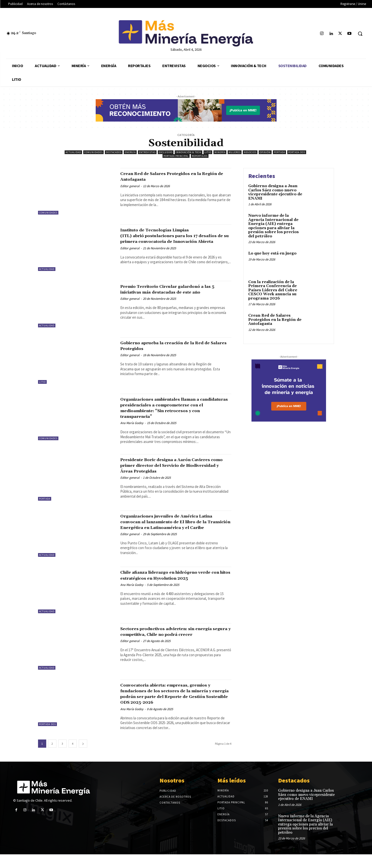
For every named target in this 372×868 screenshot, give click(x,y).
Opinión (265, 152)
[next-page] (83, 757)
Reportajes (200, 156)
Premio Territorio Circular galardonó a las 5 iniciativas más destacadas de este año (174, 292)
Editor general (130, 186)
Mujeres (235, 152)
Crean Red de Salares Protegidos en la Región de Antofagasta (171, 176)
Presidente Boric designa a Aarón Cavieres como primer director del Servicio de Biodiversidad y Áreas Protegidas (167, 468)
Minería (220, 152)
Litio (208, 152)
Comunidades (93, 152)
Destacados (114, 152)
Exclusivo (166, 152)
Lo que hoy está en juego (272, 253)
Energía (130, 152)
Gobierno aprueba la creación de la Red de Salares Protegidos (174, 346)
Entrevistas (147, 152)
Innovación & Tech (188, 152)
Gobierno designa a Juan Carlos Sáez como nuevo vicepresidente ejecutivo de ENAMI (275, 192)
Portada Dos (297, 152)
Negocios (250, 152)
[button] (360, 34)
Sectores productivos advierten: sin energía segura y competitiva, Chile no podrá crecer (172, 642)
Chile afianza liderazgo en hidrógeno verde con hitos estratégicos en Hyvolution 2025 (170, 586)
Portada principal (176, 156)
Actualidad (73, 152)
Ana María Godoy (132, 423)
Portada (279, 152)
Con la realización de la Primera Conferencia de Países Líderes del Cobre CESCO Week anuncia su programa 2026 (273, 290)
